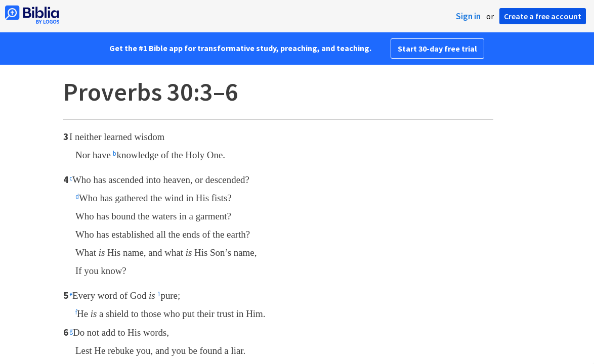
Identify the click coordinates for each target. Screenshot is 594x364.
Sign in (468, 16)
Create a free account (543, 16)
